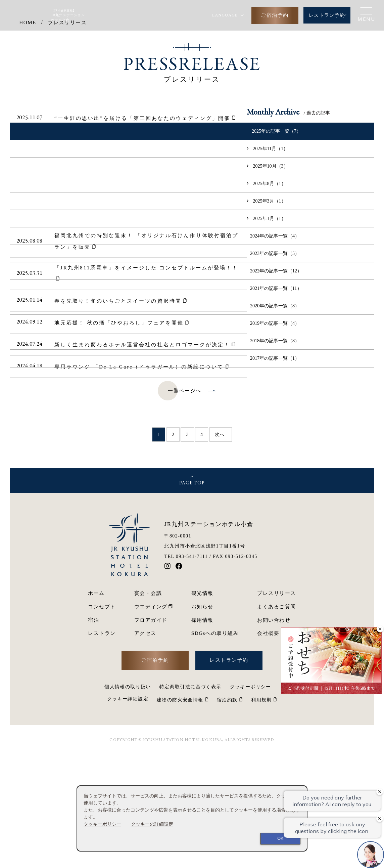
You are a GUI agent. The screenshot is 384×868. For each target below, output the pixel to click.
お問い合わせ (274, 733)
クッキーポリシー (102, 824)
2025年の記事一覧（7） (276, 244)
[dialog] (192, 818)
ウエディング (151, 719)
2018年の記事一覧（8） (275, 454)
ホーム (96, 706)
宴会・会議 (148, 706)
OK (280, 838)
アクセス (145, 746)
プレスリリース (277, 706)
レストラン (102, 746)
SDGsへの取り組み (215, 746)
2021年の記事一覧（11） (276, 401)
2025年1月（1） (267, 331)
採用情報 (202, 733)
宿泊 (93, 733)
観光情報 (202, 706)
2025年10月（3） (268, 279)
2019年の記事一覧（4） (275, 436)
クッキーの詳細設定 (152, 824)
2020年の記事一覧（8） (275, 419)
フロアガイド (151, 733)
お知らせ (202, 719)
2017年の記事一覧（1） (275, 471)
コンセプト (102, 719)
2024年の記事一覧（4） (275, 349)
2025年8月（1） (267, 296)
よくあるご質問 (277, 719)
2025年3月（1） (267, 314)
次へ (220, 548)
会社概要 (268, 746)
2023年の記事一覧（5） (275, 366)
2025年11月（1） (268, 261)
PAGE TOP (192, 596)
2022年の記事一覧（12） (276, 384)
